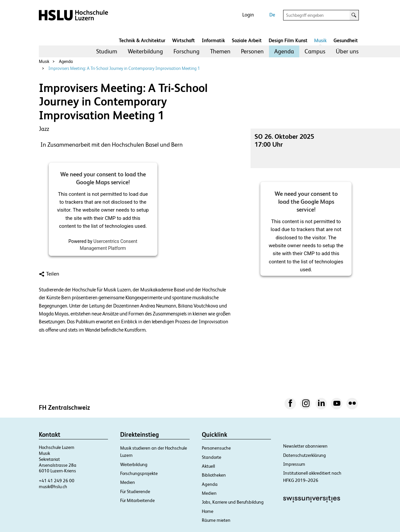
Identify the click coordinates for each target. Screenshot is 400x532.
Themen (220, 51)
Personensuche (216, 448)
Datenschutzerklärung (305, 455)
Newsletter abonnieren (305, 446)
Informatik (213, 40)
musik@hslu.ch (53, 487)
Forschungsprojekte (139, 473)
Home (208, 511)
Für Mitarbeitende (137, 500)
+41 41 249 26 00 (57, 481)
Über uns (347, 51)
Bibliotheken (214, 475)
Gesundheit (346, 40)
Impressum (294, 464)
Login (248, 15)
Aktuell (208, 466)
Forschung (187, 51)
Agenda (284, 51)
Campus (315, 51)
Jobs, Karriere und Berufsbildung (233, 502)
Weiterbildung (145, 51)
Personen (252, 51)
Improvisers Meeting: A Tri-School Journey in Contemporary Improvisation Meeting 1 (124, 68)
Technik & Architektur (142, 40)
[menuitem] (107, 51)
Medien (128, 482)
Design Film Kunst (288, 40)
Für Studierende (135, 491)
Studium (107, 51)
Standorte (212, 457)
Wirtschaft (184, 40)
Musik (320, 40)
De (272, 15)
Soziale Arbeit (247, 40)
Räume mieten (216, 520)
